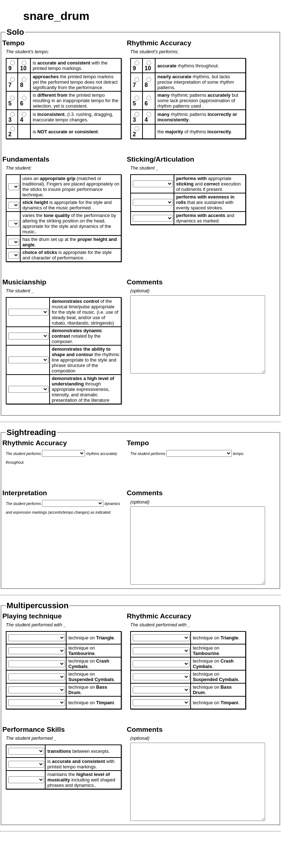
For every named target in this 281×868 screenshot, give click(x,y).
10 (23, 68)
